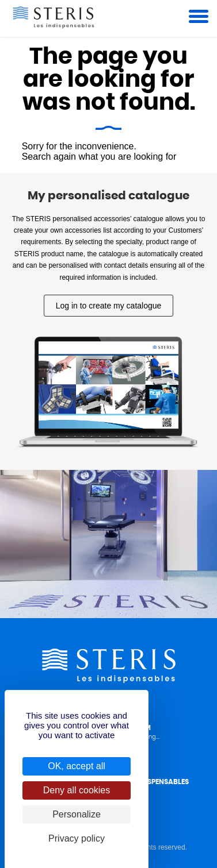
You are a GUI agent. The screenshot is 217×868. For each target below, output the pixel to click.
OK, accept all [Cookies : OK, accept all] (77, 766)
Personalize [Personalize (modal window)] (77, 814)
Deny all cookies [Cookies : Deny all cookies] (77, 790)
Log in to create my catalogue (109, 306)
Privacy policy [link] (77, 838)
